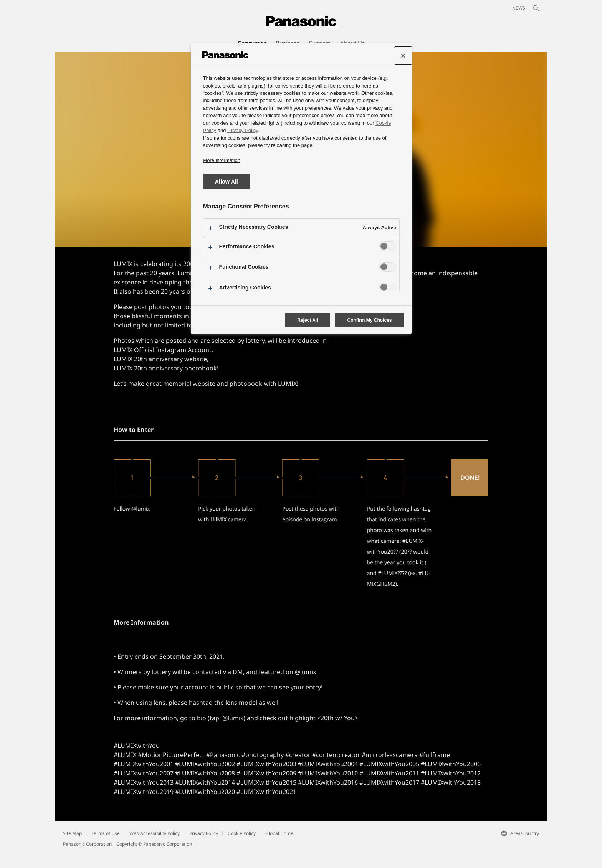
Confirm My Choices (369, 320)
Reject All (308, 320)
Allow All (227, 182)
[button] (152, 60)
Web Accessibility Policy (155, 849)
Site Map (72, 849)
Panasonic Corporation (87, 859)
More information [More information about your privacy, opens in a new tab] (222, 160)
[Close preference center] (403, 56)
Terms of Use (106, 849)
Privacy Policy (204, 849)
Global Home (279, 849)
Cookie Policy (242, 849)
